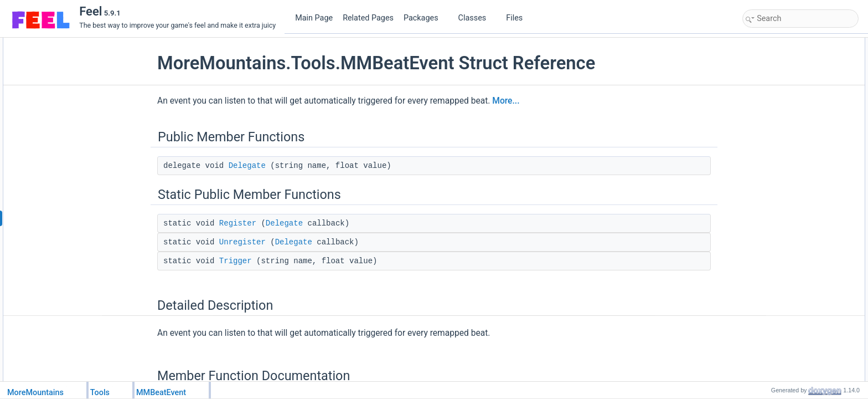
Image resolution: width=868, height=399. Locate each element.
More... (506, 101)
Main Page (314, 18)
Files (518, 18)
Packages (425, 18)
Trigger (236, 261)
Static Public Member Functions (792, 68)
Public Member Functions (783, 44)
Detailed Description (775, 117)
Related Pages (368, 18)
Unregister (242, 242)
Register (238, 223)
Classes (477, 18)
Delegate (247, 166)
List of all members (774, 190)
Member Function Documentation (795, 129)
